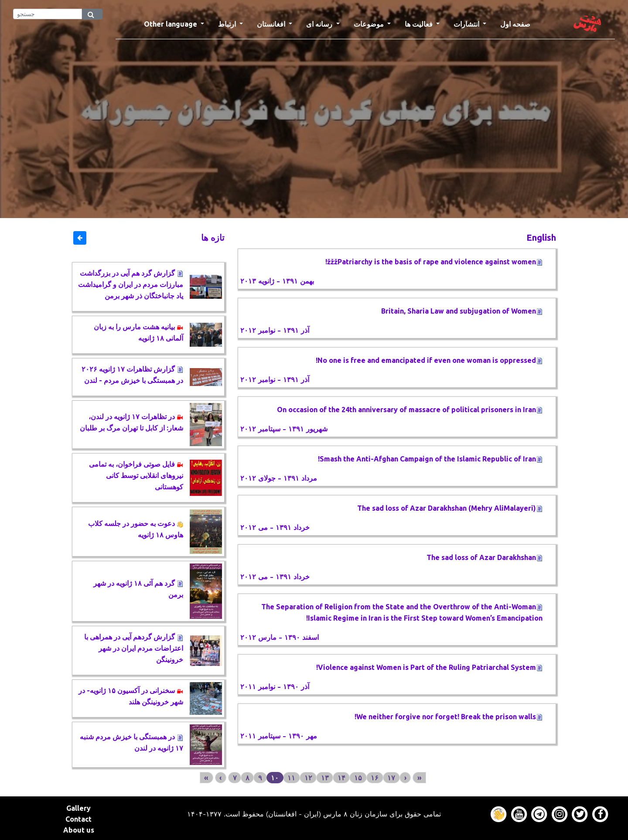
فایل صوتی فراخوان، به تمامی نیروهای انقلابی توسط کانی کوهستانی (136, 475)
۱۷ (391, 778)
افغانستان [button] (272, 24)
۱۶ (375, 778)
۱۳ (325, 778)
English (541, 237)
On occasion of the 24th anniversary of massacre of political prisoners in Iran (410, 410)
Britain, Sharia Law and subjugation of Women (462, 311)
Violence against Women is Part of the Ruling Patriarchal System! (429, 667)
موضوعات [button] (370, 24)
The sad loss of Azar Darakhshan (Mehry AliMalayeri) (450, 508)
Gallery (78, 808)
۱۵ (358, 778)
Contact (78, 819)
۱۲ (308, 778)
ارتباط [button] (228, 24)
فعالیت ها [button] (420, 24)
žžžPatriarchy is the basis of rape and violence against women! (434, 262)
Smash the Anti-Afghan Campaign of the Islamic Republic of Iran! (430, 459)
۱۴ (341, 778)
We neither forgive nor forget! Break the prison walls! (449, 717)
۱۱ (291, 778)
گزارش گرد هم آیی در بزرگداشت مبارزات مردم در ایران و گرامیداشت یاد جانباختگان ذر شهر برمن (131, 284)
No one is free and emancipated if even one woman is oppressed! (429, 360)
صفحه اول (519, 23)
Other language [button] (171, 24)
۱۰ (275, 778)
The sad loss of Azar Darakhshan (485, 557)
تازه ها (213, 237)
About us (79, 830)
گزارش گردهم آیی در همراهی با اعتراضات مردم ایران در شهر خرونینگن (134, 648)
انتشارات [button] (467, 24)
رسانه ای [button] (320, 24)
